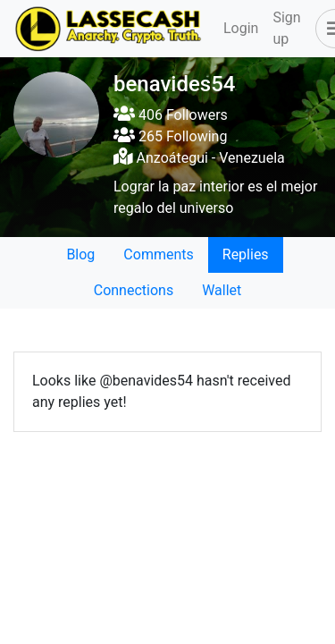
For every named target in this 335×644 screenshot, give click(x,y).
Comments (158, 254)
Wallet (222, 290)
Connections (134, 290)
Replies (246, 254)
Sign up (286, 28)
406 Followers (171, 115)
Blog (80, 254)
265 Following (170, 136)
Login (241, 28)
